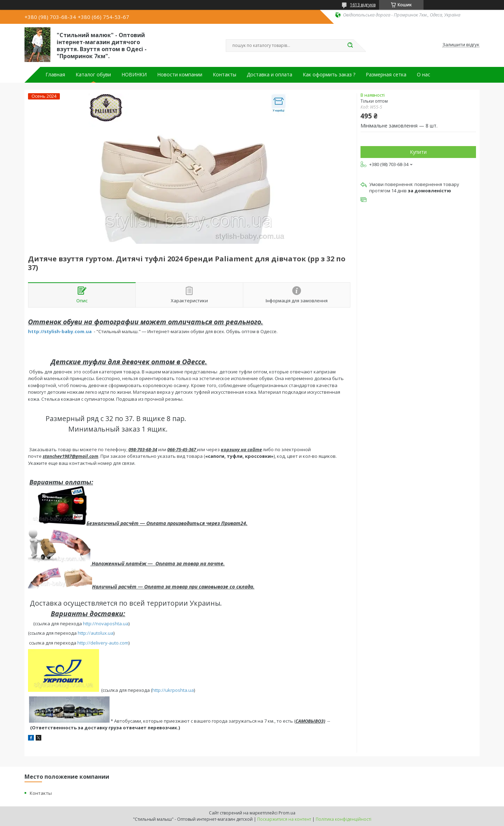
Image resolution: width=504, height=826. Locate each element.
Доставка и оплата (269, 75)
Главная (55, 75)
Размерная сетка (386, 75)
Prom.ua (287, 813)
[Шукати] (350, 46)
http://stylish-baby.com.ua (60, 331)
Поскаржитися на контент (284, 819)
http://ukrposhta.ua (173, 690)
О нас (423, 75)
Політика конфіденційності (344, 819)
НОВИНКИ (134, 75)
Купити (418, 152)
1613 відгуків (363, 5)
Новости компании (180, 75)
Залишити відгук (461, 45)
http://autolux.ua (96, 633)
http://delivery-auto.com (103, 643)
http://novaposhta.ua (106, 624)
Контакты (225, 75)
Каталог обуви (93, 75)
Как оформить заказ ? (329, 75)
